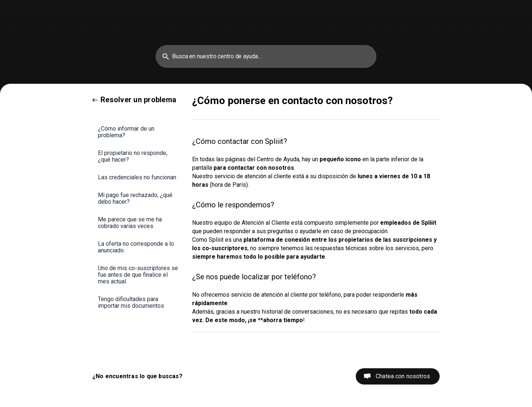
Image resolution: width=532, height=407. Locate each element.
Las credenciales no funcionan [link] (137, 177)
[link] (134, 100)
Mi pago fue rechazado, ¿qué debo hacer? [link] (135, 198)
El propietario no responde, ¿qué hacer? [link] (133, 156)
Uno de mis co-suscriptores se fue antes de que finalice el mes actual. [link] (138, 275)
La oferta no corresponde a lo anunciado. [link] (136, 247)
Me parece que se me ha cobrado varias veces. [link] (130, 223)
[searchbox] (266, 56)
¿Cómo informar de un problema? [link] (126, 132)
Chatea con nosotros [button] (403, 376)
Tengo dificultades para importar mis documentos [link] (131, 302)
